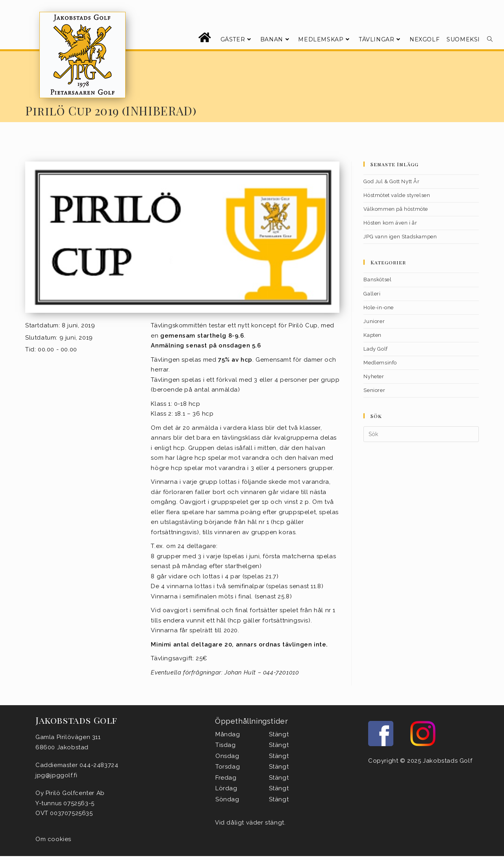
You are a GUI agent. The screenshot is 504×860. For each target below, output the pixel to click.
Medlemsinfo (380, 363)
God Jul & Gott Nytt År (391, 181)
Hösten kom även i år (390, 223)
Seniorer (374, 390)
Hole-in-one (379, 307)
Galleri (372, 294)
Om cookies (53, 839)
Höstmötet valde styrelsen (397, 195)
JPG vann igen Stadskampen (400, 237)
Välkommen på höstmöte (396, 209)
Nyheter (374, 376)
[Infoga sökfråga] (421, 434)
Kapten (372, 335)
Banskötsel (377, 280)
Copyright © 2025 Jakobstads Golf (420, 761)
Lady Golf (375, 349)
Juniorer (374, 321)
